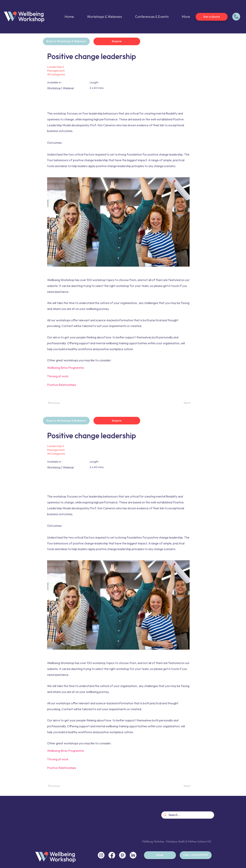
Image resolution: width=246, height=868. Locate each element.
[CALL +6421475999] (196, 855)
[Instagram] (101, 855)
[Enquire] (117, 41)
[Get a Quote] (212, 17)
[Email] (160, 855)
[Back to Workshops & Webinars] (66, 41)
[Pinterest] (122, 855)
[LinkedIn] (133, 855)
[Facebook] (112, 855)
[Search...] (187, 815)
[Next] (181, 403)
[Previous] (60, 403)
